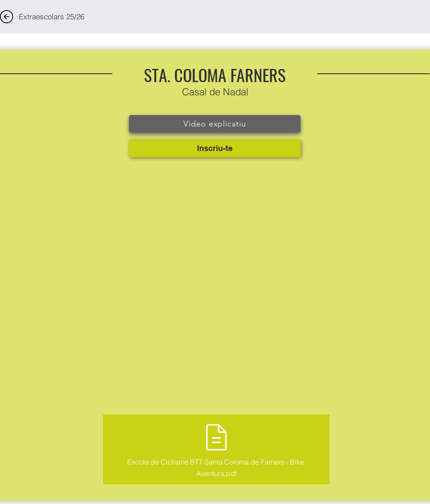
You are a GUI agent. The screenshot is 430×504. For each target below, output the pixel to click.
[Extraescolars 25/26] (52, 17)
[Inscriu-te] (215, 148)
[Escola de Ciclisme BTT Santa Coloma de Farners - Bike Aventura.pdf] (216, 449)
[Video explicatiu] (215, 124)
